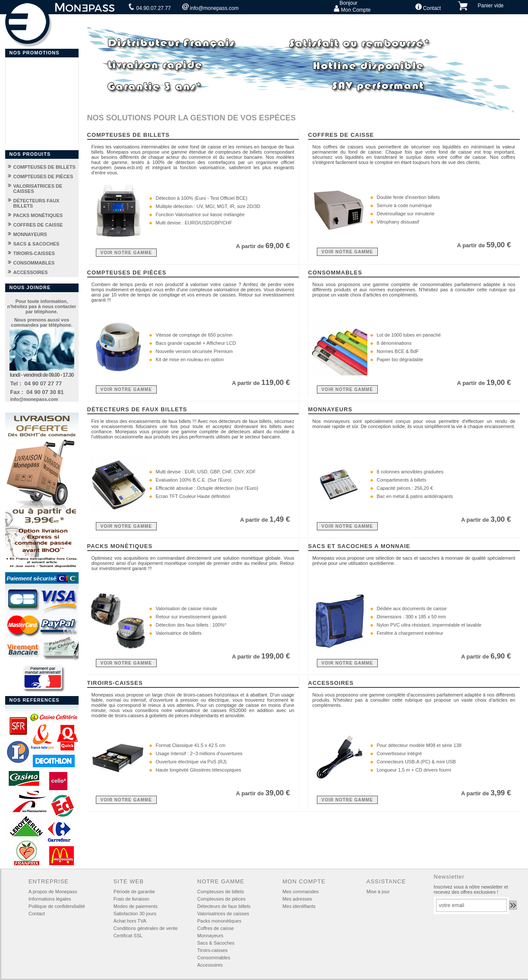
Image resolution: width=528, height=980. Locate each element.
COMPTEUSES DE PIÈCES (43, 176)
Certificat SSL (128, 936)
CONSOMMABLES (34, 263)
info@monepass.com (210, 7)
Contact (428, 7)
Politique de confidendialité (57, 906)
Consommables (214, 958)
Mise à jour (378, 892)
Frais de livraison (131, 899)
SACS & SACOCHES (36, 244)
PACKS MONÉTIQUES (38, 215)
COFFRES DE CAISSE (38, 225)
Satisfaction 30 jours (135, 914)
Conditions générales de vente (146, 928)
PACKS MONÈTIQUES (120, 546)
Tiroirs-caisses (213, 950)
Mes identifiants (299, 906)
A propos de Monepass (53, 892)
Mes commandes (300, 892)
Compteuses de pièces (221, 899)
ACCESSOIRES (31, 272)
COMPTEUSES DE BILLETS (44, 167)
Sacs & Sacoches (216, 943)
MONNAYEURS (30, 234)
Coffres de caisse (216, 928)
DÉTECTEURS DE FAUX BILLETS (137, 409)
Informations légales (50, 899)
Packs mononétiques (219, 921)
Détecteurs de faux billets (224, 906)
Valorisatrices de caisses (223, 914)
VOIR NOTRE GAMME (126, 253)
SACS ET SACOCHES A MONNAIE (359, 546)
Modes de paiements (136, 906)
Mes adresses (297, 899)
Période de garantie (134, 892)
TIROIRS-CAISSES (34, 253)
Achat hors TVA (130, 921)
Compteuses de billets (221, 892)
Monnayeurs (210, 936)
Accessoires (210, 965)
